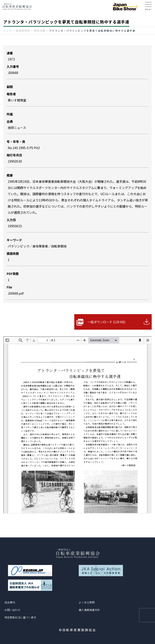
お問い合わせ (12, 610)
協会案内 (10, 602)
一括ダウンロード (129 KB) (106, 322)
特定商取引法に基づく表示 (20, 617)
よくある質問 (87, 602)
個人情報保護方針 (89, 610)
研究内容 (40, 31)
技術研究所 (23, 31)
